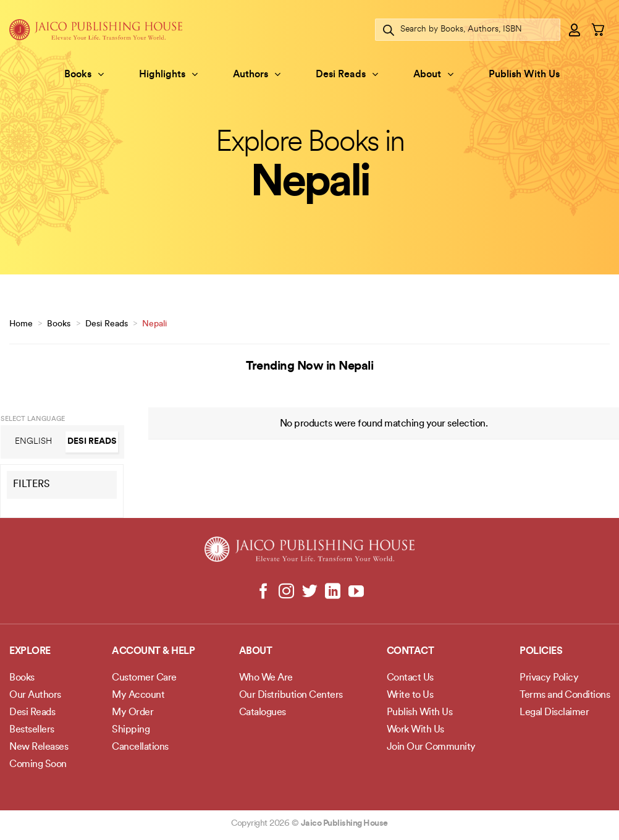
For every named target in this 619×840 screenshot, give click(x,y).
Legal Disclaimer (554, 713)
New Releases (39, 747)
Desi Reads (347, 74)
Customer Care (144, 678)
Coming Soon (38, 765)
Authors (257, 74)
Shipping (131, 730)
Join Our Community (431, 747)
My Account (138, 695)
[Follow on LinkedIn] (333, 592)
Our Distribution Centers (291, 695)
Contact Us (410, 678)
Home (21, 324)
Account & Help (153, 651)
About (433, 74)
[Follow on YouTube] (356, 592)
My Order (133, 713)
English (33, 442)
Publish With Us (524, 75)
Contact (411, 651)
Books (84, 74)
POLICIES (541, 651)
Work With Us (415, 730)
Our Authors (35, 695)
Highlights (168, 74)
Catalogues (263, 713)
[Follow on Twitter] (310, 592)
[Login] (575, 30)
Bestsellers (32, 730)
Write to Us (410, 695)
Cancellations (140, 747)
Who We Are (266, 678)
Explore (30, 651)
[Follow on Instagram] (286, 592)
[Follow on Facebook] (263, 592)
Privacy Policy (549, 678)
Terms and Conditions (565, 695)
